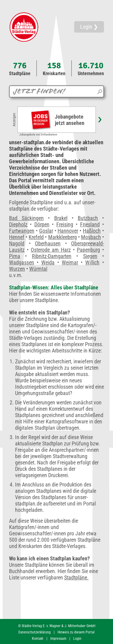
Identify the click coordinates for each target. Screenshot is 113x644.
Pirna (15, 256)
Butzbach (88, 218)
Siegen (90, 256)
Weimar (70, 262)
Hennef (17, 237)
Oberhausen (48, 243)
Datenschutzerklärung (35, 632)
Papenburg (88, 250)
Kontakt (38, 639)
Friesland (90, 224)
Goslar (46, 231)
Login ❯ (89, 27)
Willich (92, 262)
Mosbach (91, 237)
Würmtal (38, 269)
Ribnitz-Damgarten (52, 256)
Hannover (68, 231)
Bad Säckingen (26, 218)
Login (77, 639)
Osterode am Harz (51, 250)
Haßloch (92, 231)
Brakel (61, 218)
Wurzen (17, 269)
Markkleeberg (63, 237)
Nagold (17, 243)
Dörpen (42, 224)
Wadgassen (22, 262)
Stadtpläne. (76, 577)
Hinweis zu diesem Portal (76, 632)
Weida (48, 262)
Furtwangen (22, 231)
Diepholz (18, 224)
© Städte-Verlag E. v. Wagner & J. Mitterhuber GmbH (57, 626)
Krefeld (36, 237)
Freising (65, 224)
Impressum (58, 639)
